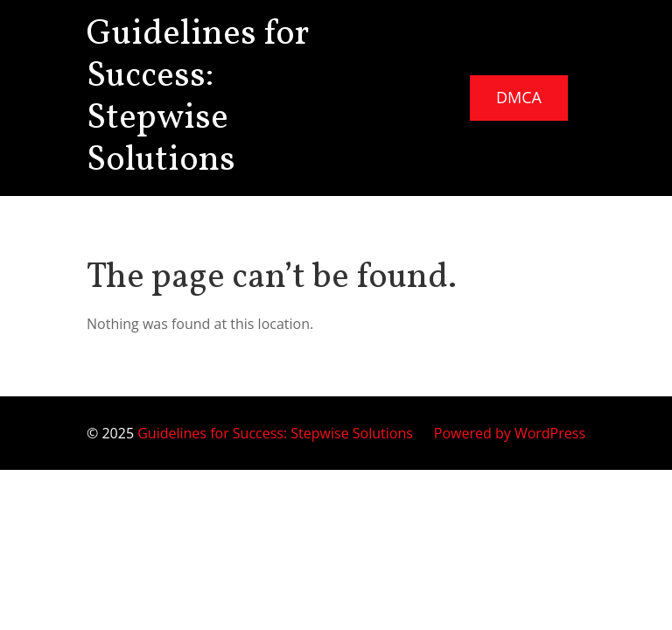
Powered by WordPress (510, 433)
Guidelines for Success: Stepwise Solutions (198, 98)
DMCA (519, 97)
